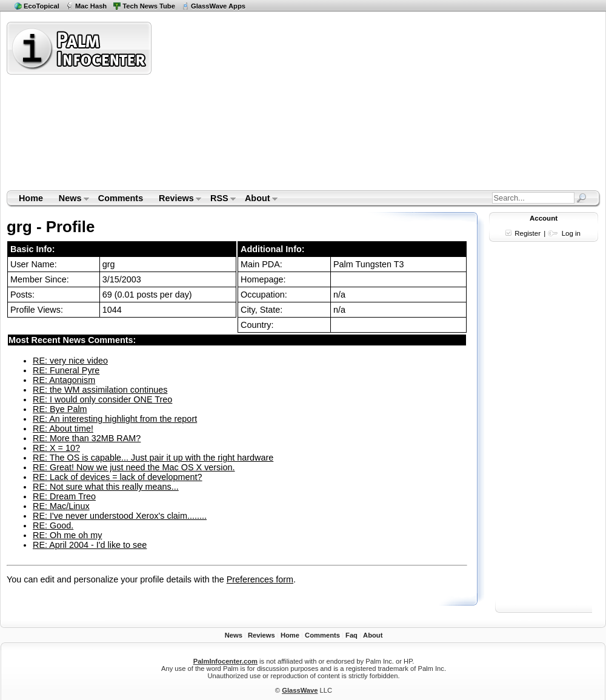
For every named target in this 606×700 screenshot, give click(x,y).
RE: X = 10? (56, 448)
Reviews (176, 199)
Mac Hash (91, 6)
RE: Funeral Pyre (66, 370)
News (70, 199)
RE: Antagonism (64, 380)
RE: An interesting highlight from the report (115, 419)
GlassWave (300, 690)
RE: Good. (53, 525)
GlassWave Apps (218, 6)
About (257, 199)
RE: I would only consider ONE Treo (102, 399)
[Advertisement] (311, 105)
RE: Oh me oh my (67, 535)
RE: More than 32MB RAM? (87, 438)
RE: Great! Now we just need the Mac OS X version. (134, 467)
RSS (219, 199)
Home (31, 198)
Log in (571, 233)
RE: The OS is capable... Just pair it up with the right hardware (153, 458)
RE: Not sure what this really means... (106, 487)
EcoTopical (42, 6)
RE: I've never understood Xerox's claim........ (120, 516)
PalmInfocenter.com (225, 661)
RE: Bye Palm (60, 409)
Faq (351, 635)
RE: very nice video (70, 361)
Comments (121, 198)
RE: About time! (63, 428)
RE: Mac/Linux (61, 506)
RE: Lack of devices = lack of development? (118, 477)
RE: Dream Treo (64, 496)
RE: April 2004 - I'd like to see (90, 545)
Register (528, 233)
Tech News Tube (149, 6)
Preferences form (260, 579)
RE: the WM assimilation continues (100, 390)
